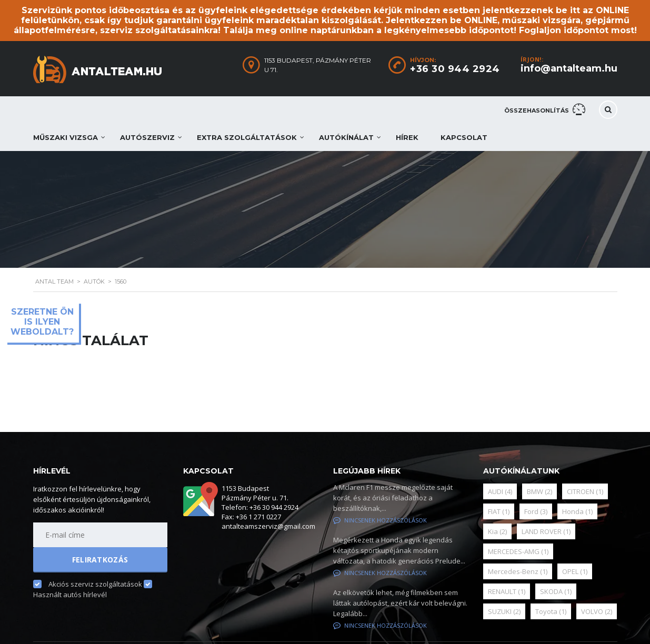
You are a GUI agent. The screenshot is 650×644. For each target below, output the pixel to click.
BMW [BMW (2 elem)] (539, 491)
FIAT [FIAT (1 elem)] (499, 511)
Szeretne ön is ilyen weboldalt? (42, 322)
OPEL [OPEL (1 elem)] (575, 571)
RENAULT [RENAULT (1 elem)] (507, 591)
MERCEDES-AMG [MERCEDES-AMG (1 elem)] (518, 551)
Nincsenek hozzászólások (380, 520)
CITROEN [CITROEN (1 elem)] (585, 491)
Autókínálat (346, 137)
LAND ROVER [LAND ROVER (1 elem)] (546, 531)
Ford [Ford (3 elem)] (536, 511)
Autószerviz (147, 137)
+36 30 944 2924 (455, 69)
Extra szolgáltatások (247, 137)
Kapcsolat (464, 137)
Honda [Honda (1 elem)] (577, 511)
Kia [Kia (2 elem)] (497, 531)
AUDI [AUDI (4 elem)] (500, 491)
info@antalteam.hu (569, 68)
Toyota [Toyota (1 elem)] (551, 611)
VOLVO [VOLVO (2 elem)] (597, 611)
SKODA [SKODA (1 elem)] (556, 591)
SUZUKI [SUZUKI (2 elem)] (504, 611)
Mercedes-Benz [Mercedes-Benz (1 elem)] (518, 571)
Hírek (407, 137)
